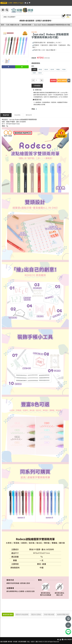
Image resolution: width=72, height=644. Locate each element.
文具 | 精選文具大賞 (13, 25)
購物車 (69, 15)
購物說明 (29, 115)
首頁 (2, 25)
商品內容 (6, 115)
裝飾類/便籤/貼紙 (63, 615)
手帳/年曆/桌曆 (49, 615)
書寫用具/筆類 (26, 25)
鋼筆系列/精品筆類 (22, 615)
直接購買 (53, 81)
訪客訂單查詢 (68, 639)
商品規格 (17, 115)
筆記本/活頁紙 (36, 615)
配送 (37, 86)
